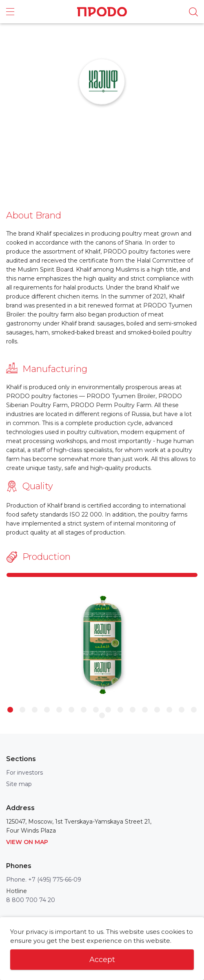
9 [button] (108, 710)
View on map (27, 842)
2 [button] (22, 710)
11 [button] (133, 710)
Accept (102, 960)
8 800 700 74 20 (31, 900)
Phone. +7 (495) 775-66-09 (44, 880)
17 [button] (102, 715)
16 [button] (194, 710)
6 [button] (71, 710)
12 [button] (145, 710)
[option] (102, 645)
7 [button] (84, 710)
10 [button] (120, 710)
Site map (19, 784)
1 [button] (10, 710)
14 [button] (169, 710)
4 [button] (47, 710)
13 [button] (157, 710)
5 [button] (59, 710)
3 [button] (35, 710)
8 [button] (96, 710)
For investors (24, 773)
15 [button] (182, 710)
